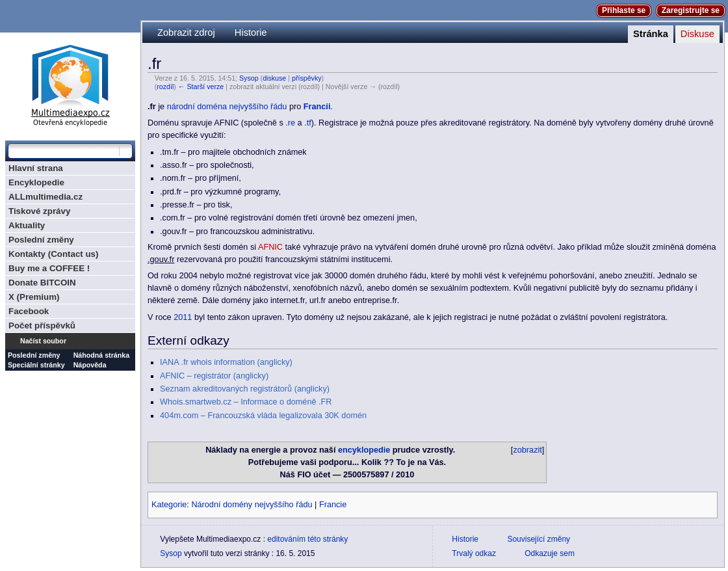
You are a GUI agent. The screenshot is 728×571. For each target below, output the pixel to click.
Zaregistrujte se (691, 10)
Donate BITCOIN (42, 283)
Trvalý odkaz (474, 553)
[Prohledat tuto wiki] (64, 151)
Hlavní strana (36, 168)
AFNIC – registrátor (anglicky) (214, 376)
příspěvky (307, 78)
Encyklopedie (36, 182)
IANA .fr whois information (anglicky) (226, 362)
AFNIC (270, 247)
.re (290, 123)
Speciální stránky (36, 365)
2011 (183, 317)
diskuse (274, 78)
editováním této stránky (307, 539)
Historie (251, 33)
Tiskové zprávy (39, 211)
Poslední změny (41, 240)
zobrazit (527, 450)
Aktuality (27, 225)
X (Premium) (34, 297)
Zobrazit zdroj (186, 33)
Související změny (539, 539)
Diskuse (697, 34)
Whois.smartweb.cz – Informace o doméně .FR (246, 402)
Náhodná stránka (101, 355)
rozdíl (165, 86)
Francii (317, 107)
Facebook (29, 311)
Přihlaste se (624, 10)
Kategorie (169, 505)
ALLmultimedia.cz (45, 197)
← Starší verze (201, 86)
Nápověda (90, 365)
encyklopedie (364, 450)
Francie (333, 505)
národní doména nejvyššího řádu (227, 107)
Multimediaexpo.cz (70, 84)
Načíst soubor (43, 341)
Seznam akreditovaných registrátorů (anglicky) (245, 389)
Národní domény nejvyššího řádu (252, 505)
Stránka (651, 34)
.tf (308, 123)
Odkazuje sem (550, 553)
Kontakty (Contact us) (53, 254)
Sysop (249, 78)
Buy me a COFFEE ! (49, 268)
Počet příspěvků (42, 325)
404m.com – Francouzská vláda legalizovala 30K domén (263, 416)
